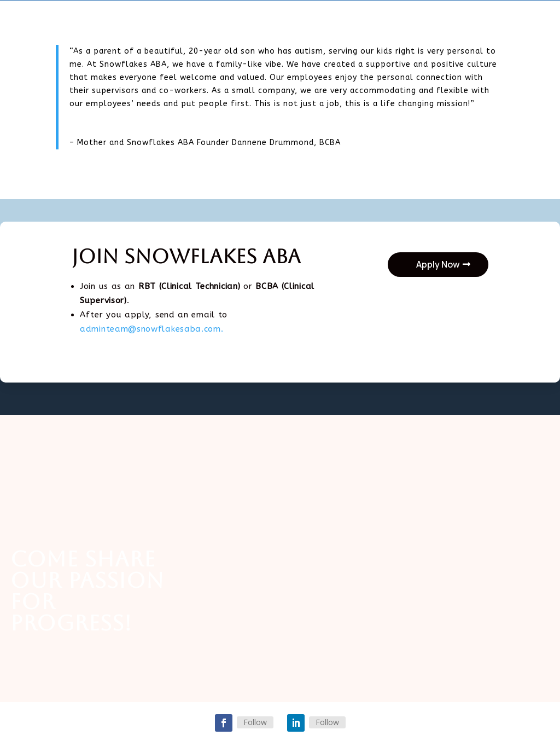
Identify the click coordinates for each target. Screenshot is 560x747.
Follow (255, 722)
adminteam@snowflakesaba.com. (152, 329)
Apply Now (438, 264)
